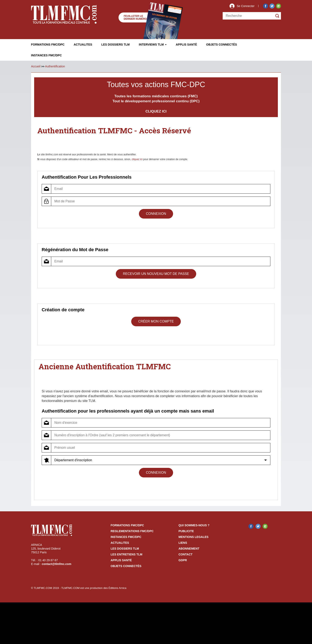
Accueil (36, 66)
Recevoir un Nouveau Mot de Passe (156, 274)
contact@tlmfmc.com (56, 564)
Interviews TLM (153, 44)
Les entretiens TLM (126, 554)
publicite (186, 531)
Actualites (83, 44)
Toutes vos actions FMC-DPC (156, 85)
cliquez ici (137, 159)
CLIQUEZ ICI (156, 111)
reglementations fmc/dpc (132, 531)
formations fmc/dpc (127, 525)
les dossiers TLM (125, 549)
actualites (120, 543)
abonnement (189, 549)
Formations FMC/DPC (48, 44)
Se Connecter (246, 6)
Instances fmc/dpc (46, 55)
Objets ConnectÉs (222, 44)
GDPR (183, 560)
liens (183, 543)
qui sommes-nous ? (194, 525)
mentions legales (193, 537)
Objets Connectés (126, 566)
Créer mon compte (156, 321)
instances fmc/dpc (126, 537)
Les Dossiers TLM (115, 44)
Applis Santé (186, 44)
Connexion (156, 214)
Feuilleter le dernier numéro (135, 17)
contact (185, 554)
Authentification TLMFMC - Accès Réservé (114, 130)
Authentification (55, 66)
